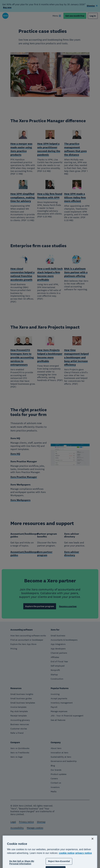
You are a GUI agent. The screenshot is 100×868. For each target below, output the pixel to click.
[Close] (92, 852)
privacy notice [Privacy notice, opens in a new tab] (84, 867)
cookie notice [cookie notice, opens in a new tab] (67, 867)
